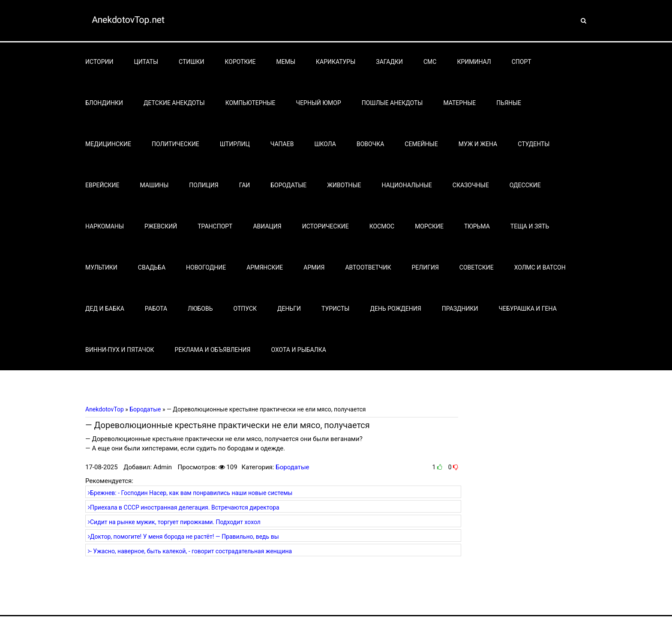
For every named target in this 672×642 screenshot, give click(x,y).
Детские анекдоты (174, 103)
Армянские (265, 267)
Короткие (240, 62)
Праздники (460, 309)
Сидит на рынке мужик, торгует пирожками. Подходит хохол (174, 522)
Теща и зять (530, 226)
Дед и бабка (105, 309)
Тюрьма (477, 226)
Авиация (267, 226)
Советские (477, 267)
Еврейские (102, 185)
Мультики (101, 267)
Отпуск (245, 309)
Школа (325, 144)
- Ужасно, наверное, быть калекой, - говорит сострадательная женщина (190, 551)
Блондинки (104, 103)
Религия (425, 267)
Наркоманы (105, 226)
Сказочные (471, 185)
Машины (154, 185)
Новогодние (206, 267)
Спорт (522, 62)
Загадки (389, 62)
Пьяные (509, 103)
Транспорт (215, 226)
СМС (430, 62)
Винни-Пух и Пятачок (120, 350)
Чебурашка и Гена (528, 309)
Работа (156, 309)
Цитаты (146, 62)
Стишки (191, 62)
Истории (99, 62)
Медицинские (108, 144)
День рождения (395, 309)
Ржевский (161, 226)
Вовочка (370, 144)
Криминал (474, 62)
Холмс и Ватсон (540, 267)
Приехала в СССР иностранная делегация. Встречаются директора (184, 507)
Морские (429, 226)
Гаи (245, 185)
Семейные (421, 144)
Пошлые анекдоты (392, 103)
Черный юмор (319, 103)
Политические (175, 144)
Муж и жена (478, 144)
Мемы (286, 62)
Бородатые (288, 185)
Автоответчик (368, 267)
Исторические (325, 226)
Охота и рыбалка (298, 350)
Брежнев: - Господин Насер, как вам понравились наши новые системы (190, 493)
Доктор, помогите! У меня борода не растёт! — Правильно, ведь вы (183, 537)
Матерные (459, 103)
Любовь (200, 309)
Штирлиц (235, 144)
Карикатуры (336, 62)
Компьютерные (250, 103)
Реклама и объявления (213, 350)
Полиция (204, 185)
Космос (382, 226)
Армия (314, 267)
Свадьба (152, 267)
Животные (344, 185)
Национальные (407, 185)
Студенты (534, 144)
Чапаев (282, 144)
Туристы (335, 309)
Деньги (289, 309)
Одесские (525, 185)
